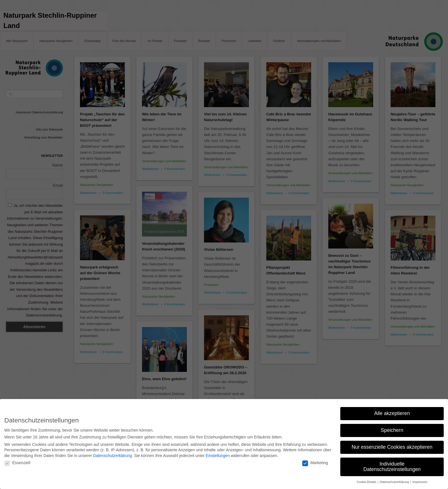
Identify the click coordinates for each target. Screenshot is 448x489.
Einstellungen (218, 453)
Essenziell (17, 460)
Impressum (420, 479)
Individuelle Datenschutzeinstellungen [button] (392, 464)
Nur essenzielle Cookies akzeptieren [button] (392, 444)
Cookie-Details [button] (367, 479)
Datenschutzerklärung (113, 453)
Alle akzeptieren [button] (392, 411)
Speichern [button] (392, 428)
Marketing (315, 460)
